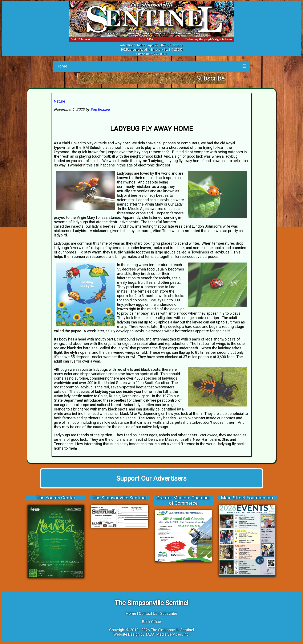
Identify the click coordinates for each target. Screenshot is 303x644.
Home (62, 66)
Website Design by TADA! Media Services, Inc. (151, 634)
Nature (60, 101)
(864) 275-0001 (157, 54)
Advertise (127, 45)
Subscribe (176, 45)
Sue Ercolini (100, 109)
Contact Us (148, 613)
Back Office (151, 622)
